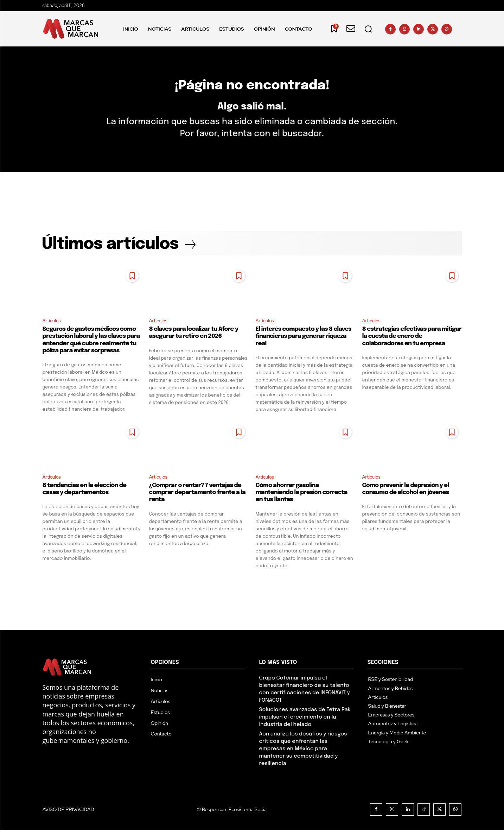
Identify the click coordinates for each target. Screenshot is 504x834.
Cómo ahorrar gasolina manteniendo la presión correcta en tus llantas (302, 496)
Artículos (52, 324)
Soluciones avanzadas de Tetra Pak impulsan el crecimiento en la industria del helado (305, 721)
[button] (368, 29)
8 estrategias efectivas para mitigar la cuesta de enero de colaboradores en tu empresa (412, 340)
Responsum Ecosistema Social (235, 813)
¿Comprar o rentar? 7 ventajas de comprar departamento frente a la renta (197, 496)
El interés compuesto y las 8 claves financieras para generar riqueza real (304, 340)
